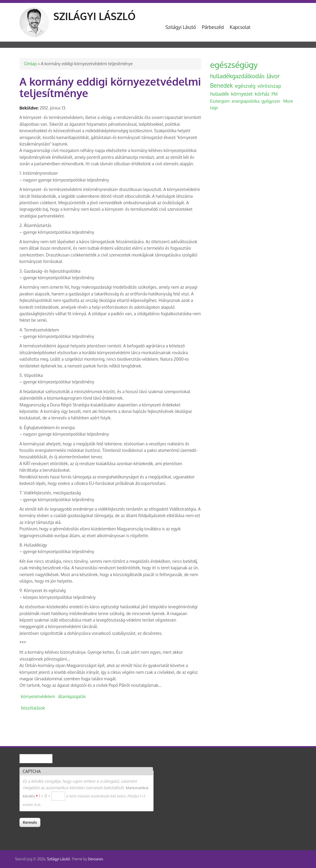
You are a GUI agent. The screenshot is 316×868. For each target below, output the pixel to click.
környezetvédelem (38, 696)
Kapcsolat (240, 27)
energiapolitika (246, 101)
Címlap (30, 64)
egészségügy (234, 65)
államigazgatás (72, 696)
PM (274, 94)
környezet (242, 94)
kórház (262, 94)
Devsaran (95, 859)
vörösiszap (269, 86)
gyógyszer (271, 101)
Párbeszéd (213, 27)
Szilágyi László (94, 16)
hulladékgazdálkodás (237, 76)
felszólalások (33, 708)
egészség (245, 86)
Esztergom (220, 101)
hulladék (220, 94)
